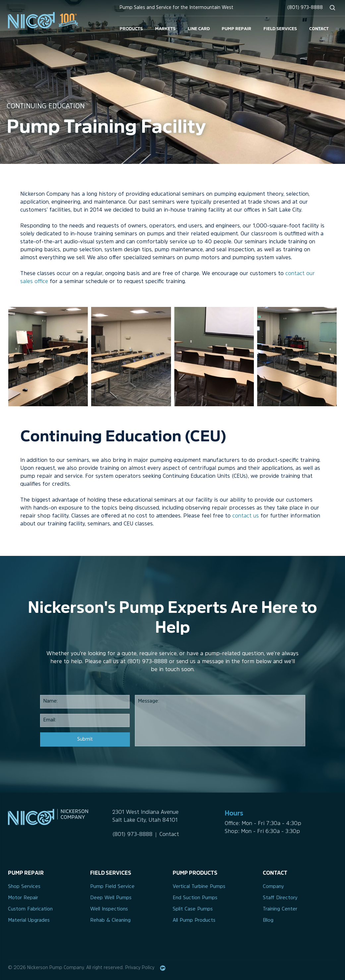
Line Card (199, 28)
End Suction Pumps (195, 898)
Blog (268, 921)
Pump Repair (236, 28)
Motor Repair (23, 898)
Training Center (280, 909)
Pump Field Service (112, 887)
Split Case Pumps (193, 909)
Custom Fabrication (30, 909)
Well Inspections (109, 909)
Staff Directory (280, 898)
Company (273, 887)
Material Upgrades (29, 921)
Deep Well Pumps (111, 898)
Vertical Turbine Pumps (199, 887)
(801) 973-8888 (305, 8)
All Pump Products (194, 921)
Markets (165, 28)
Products (131, 28)
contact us (246, 516)
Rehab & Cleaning (110, 921)
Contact (319, 28)
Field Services (280, 28)
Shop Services (24, 887)
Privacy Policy (140, 968)
